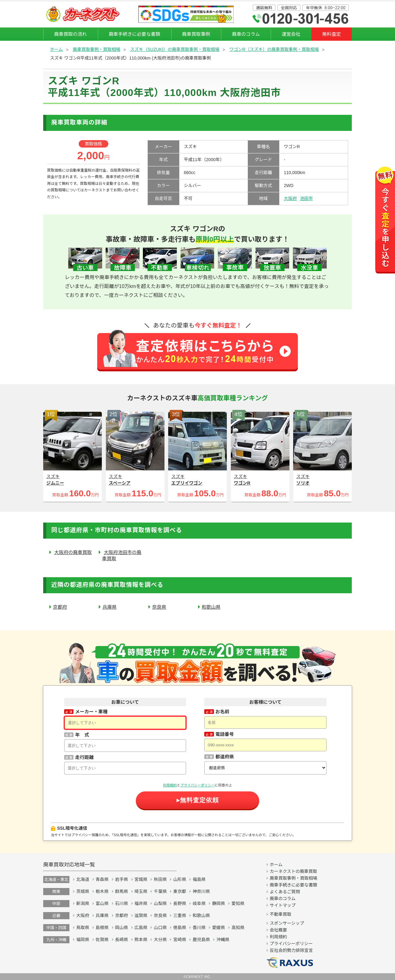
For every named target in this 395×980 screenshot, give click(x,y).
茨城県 (83, 891)
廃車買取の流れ (70, 34)
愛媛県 (218, 928)
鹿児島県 (201, 940)
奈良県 (159, 607)
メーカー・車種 (91, 712)
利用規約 (170, 785)
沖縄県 (223, 940)
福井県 (141, 903)
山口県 (160, 928)
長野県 (180, 903)
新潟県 (83, 903)
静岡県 (218, 903)
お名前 (222, 712)
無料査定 (332, 34)
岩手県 (122, 879)
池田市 (306, 198)
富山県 (102, 903)
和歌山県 (211, 607)
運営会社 (291, 34)
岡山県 (122, 928)
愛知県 (238, 903)
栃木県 (102, 891)
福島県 (199, 879)
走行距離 (84, 757)
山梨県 (160, 903)
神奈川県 (201, 891)
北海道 (83, 879)
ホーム (56, 49)
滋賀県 (141, 915)
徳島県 (180, 928)
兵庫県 (110, 607)
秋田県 (160, 879)
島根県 (102, 928)
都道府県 (225, 757)
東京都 (180, 891)
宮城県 (141, 879)
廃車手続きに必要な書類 (134, 34)
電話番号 (225, 734)
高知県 (238, 928)
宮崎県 (180, 940)
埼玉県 (141, 891)
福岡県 (83, 940)
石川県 (122, 903)
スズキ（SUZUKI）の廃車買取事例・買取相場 (175, 49)
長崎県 (122, 940)
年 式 (82, 735)
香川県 (199, 928)
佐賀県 (102, 940)
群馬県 (122, 891)
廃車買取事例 (196, 34)
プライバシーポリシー (197, 785)
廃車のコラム (246, 34)
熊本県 (141, 940)
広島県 (141, 928)
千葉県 (160, 891)
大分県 (160, 940)
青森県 (102, 879)
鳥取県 (83, 928)
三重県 (180, 915)
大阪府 (290, 198)
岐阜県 (199, 903)
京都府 (60, 607)
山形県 (180, 879)
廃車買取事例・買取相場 (97, 49)
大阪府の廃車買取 (73, 552)
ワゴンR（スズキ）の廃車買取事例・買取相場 (274, 49)
